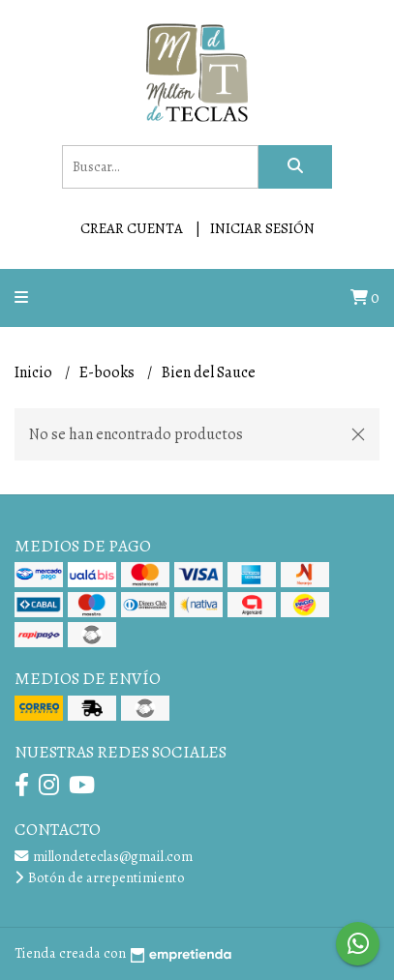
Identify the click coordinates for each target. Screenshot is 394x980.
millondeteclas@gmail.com (104, 856)
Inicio (35, 372)
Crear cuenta (132, 228)
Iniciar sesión (262, 228)
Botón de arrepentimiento (100, 877)
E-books (108, 372)
